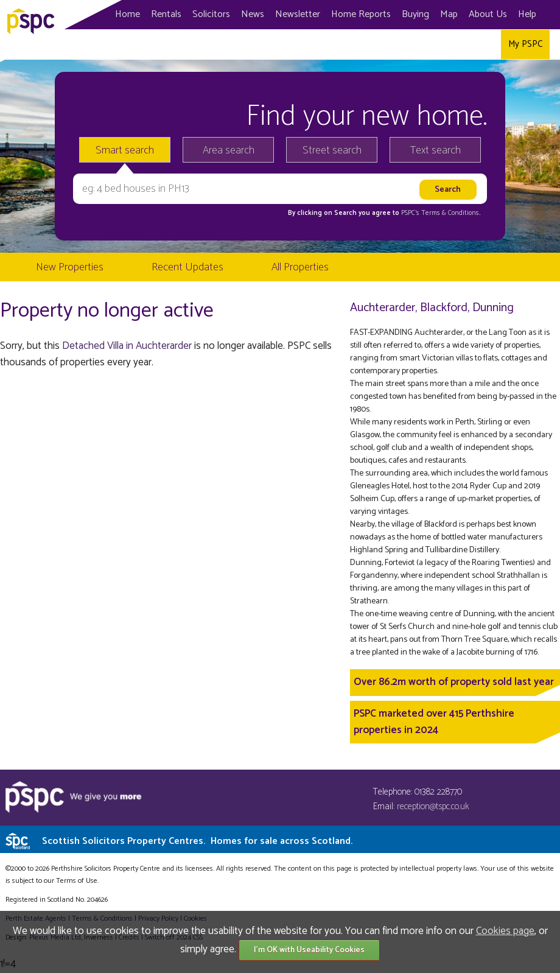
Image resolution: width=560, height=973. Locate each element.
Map (449, 14)
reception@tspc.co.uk (433, 806)
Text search (436, 150)
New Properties (70, 267)
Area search (229, 150)
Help (527, 14)
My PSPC (525, 44)
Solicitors (211, 14)
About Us (488, 14)
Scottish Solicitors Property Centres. (197, 841)
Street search (332, 150)
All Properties (300, 267)
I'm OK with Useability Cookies (309, 950)
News (253, 14)
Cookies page (505, 931)
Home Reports (361, 14)
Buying (415, 14)
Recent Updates (187, 267)
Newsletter (298, 14)
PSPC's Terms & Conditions (440, 213)
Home (128, 14)
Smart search (125, 150)
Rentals (166, 14)
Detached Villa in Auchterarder (127, 346)
